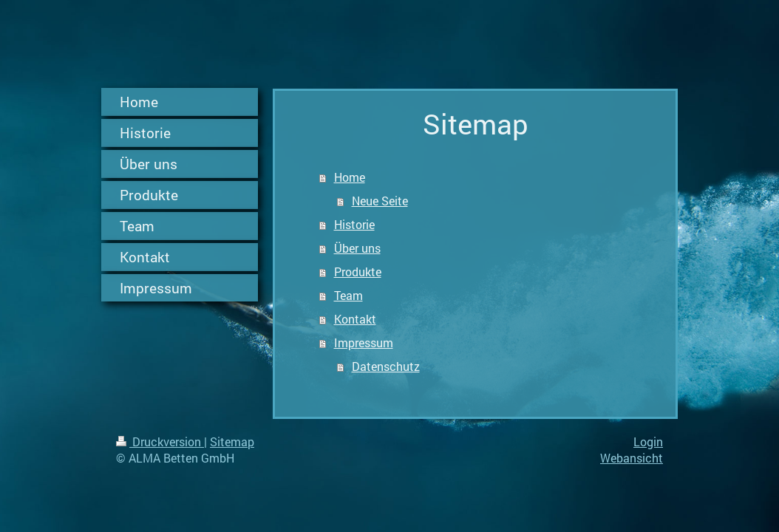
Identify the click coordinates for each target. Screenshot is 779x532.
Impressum (364, 342)
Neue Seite (380, 201)
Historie (354, 224)
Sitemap (232, 441)
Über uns (357, 248)
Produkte (358, 272)
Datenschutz (386, 366)
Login (648, 441)
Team (348, 295)
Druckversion (160, 441)
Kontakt (355, 319)
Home (350, 177)
